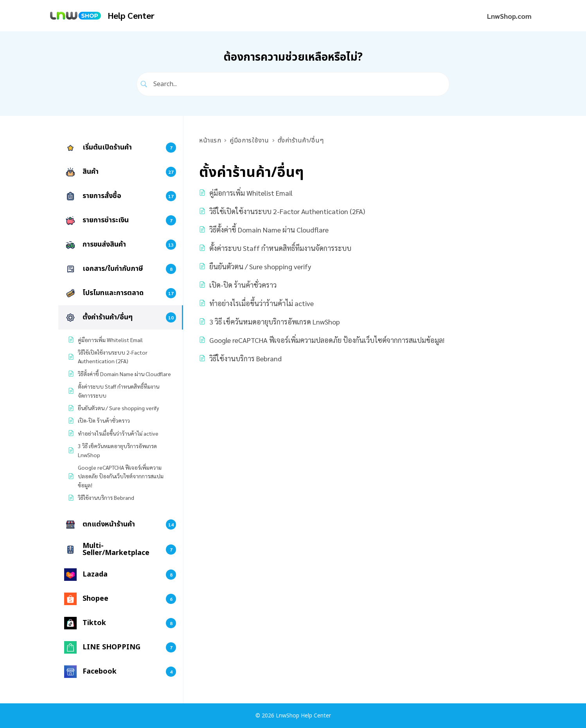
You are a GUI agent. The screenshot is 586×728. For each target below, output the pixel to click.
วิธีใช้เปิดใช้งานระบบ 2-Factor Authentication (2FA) (287, 211)
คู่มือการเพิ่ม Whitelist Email (251, 193)
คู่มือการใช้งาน (249, 141)
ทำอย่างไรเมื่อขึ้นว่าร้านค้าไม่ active (262, 303)
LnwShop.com (509, 16)
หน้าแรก (210, 141)
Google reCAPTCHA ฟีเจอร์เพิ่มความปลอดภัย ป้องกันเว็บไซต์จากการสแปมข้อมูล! (327, 340)
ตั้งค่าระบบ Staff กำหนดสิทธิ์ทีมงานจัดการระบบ (280, 248)
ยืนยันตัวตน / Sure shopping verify (260, 266)
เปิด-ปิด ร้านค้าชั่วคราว (243, 285)
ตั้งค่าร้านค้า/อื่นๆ (301, 141)
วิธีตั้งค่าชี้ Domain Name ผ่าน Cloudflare (269, 230)
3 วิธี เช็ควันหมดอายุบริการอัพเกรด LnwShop (275, 322)
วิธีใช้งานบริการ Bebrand (245, 358)
